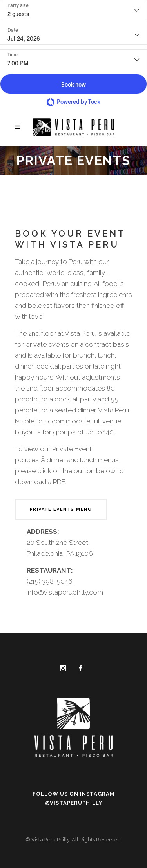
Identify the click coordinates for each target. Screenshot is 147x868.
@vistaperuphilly (74, 803)
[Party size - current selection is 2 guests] (73, 10)
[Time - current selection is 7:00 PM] (73, 59)
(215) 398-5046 (50, 581)
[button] (73, 84)
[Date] (73, 35)
